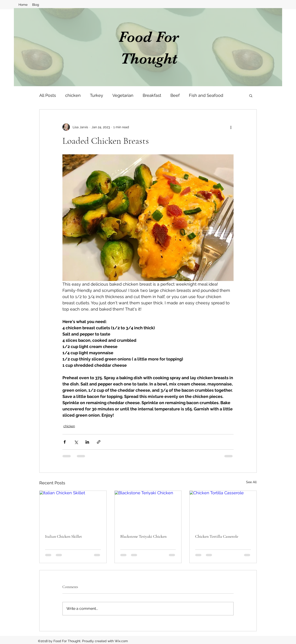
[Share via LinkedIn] (87, 442)
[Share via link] (99, 442)
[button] (251, 95)
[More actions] (231, 127)
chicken (73, 95)
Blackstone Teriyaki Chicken (143, 536)
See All (251, 482)
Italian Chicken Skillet (63, 536)
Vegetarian (123, 95)
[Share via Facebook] (65, 442)
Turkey (97, 95)
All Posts (48, 95)
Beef (175, 95)
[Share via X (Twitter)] (76, 442)
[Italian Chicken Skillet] (73, 510)
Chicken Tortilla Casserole (217, 536)
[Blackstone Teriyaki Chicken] (148, 510)
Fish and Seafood (206, 95)
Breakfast (152, 95)
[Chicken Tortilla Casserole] (223, 510)
